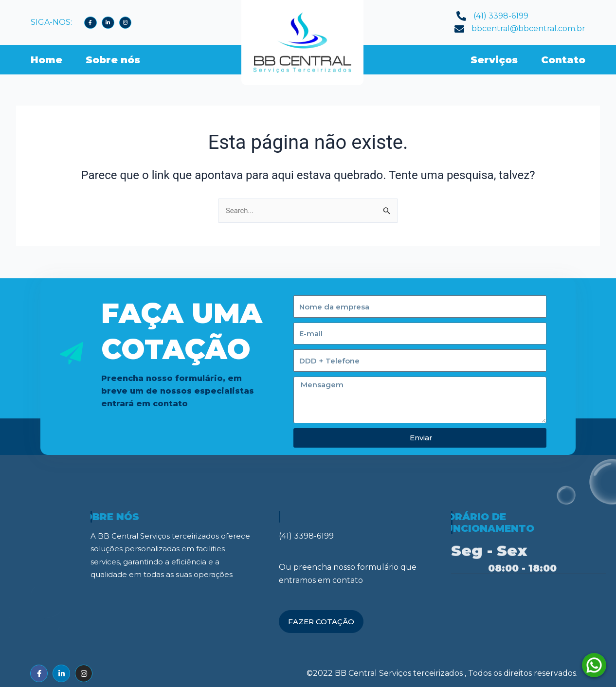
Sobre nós (113, 60)
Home (46, 60)
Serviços (494, 60)
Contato (563, 60)
